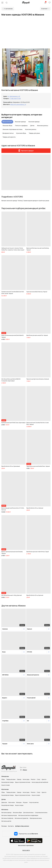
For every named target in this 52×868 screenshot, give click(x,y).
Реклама (4, 826)
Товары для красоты (9, 137)
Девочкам (4, 802)
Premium (33, 779)
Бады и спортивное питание (23, 782)
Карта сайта (26, 850)
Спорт (39, 779)
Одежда (19, 779)
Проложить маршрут (27, 151)
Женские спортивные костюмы (12, 129)
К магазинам (8, 9)
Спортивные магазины (41, 813)
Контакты (11, 826)
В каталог (45, 9)
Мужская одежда (34, 122)
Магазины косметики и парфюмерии (28, 815)
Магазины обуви (17, 813)
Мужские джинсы (31, 129)
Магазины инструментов (21, 818)
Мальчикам (12, 802)
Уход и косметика (34, 802)
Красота (44, 779)
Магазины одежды (6, 813)
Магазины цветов (6, 821)
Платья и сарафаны (21, 126)
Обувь (3, 779)
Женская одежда (20, 122)
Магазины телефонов (7, 818)
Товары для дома (34, 133)
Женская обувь (7, 126)
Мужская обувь (21, 133)
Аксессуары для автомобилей (40, 782)
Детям (32, 126)
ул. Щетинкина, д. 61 (14, 96)
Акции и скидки (6, 785)
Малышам (19, 802)
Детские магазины (28, 813)
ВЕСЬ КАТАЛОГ (7, 122)
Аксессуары (26, 779)
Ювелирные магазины (36, 818)
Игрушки (25, 802)
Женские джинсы (43, 126)
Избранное (50, 3)
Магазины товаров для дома (9, 815)
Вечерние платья (8, 133)
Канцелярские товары (8, 782)
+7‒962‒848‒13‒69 (15, 99)
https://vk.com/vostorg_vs (18, 104)
